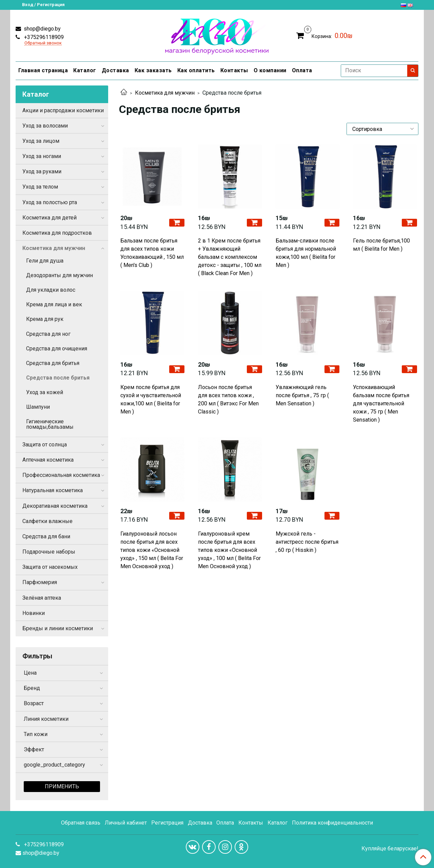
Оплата (302, 70)
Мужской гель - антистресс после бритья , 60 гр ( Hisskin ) (307, 542)
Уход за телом (40, 187)
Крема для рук (45, 319)
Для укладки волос (51, 290)
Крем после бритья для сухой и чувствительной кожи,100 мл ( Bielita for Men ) (151, 399)
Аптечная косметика (48, 460)
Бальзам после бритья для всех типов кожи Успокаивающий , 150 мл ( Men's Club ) (152, 253)
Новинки (34, 613)
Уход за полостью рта (50, 202)
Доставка (115, 70)
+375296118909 (43, 37)
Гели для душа (45, 261)
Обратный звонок (43, 43)
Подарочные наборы (49, 552)
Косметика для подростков (57, 233)
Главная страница (43, 70)
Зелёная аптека (42, 598)
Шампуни (38, 407)
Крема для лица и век (54, 304)
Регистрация (167, 823)
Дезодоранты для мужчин (60, 275)
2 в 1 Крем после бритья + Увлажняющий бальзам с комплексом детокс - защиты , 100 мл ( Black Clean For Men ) (230, 257)
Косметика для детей (50, 218)
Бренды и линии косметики (58, 628)
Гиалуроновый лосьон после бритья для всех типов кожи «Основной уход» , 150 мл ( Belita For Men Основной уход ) (152, 550)
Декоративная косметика (55, 506)
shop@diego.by (42, 29)
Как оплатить (196, 70)
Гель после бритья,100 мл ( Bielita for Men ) (381, 245)
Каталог (85, 70)
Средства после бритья (58, 378)
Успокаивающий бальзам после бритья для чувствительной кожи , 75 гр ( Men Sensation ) (381, 403)
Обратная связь (81, 823)
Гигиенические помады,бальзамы (50, 424)
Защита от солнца (45, 445)
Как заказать (153, 70)
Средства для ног (48, 334)
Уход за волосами (45, 126)
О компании (270, 70)
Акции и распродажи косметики (63, 110)
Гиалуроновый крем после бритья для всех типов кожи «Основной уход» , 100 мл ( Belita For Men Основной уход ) (229, 550)
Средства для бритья (53, 363)
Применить (62, 786)
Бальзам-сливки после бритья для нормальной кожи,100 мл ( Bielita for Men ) (306, 253)
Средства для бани (46, 536)
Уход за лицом (41, 141)
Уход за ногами (42, 156)
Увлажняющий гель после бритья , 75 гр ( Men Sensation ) (302, 395)
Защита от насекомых (50, 567)
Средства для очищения (57, 349)
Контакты (234, 70)
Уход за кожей (45, 392)
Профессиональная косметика (61, 475)
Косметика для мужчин (165, 93)
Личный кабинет (126, 823)
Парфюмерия (40, 582)
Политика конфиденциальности (332, 823)
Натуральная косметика (53, 490)
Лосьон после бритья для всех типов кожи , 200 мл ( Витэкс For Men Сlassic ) (228, 399)
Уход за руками (42, 171)
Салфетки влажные (47, 521)
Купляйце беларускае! (390, 849)
